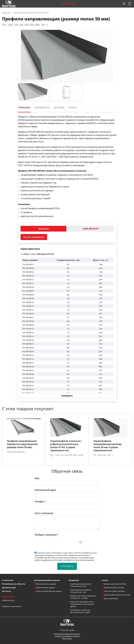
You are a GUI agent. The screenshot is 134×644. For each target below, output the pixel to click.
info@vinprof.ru (8, 600)
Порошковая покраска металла (117, 595)
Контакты (7, 591)
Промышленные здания (46, 584)
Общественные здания (45, 588)
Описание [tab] (24, 107)
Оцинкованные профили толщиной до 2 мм (31, 13)
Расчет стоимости (34, 237)
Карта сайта (67, 638)
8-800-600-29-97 (91, 229)
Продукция (6, 13)
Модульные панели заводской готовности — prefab (83, 597)
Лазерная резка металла (114, 588)
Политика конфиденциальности (67, 634)
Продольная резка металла (115, 584)
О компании (8, 580)
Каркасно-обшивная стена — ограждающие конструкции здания (82, 604)
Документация (9, 588)
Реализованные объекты (14, 584)
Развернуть (67, 396)
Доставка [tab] (59, 107)
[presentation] (55, 542)
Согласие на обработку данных (67, 636)
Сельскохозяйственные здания (49, 591)
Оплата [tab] (73, 107)
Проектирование (111, 598)
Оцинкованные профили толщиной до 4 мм (81, 585)
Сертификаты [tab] (42, 107)
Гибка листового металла (114, 591)
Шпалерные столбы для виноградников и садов (80, 611)
